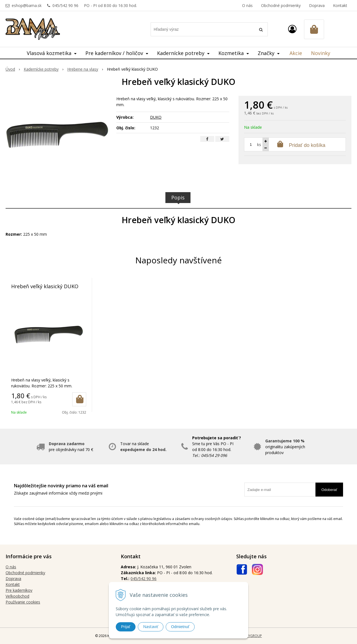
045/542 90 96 (65, 5)
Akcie (296, 53)
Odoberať (329, 490)
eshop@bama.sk (27, 5)
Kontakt (340, 5)
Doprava (317, 5)
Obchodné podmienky (281, 5)
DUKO (156, 117)
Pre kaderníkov (19, 590)
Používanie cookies (23, 602)
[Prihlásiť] (292, 29)
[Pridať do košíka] (79, 399)
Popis (178, 197)
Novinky (321, 53)
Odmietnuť (180, 627)
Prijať (126, 627)
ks (259, 145)
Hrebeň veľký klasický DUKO (45, 286)
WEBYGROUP (252, 636)
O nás (247, 5)
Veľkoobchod (17, 596)
